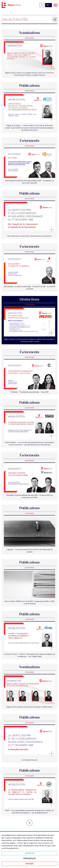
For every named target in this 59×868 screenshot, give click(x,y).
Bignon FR (11, 5)
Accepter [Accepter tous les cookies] (30, 853)
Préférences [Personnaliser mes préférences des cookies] (30, 858)
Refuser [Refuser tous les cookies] (30, 864)
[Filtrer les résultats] (55, 19)
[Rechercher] (42, 5)
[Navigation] (55, 5)
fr (48, 5)
